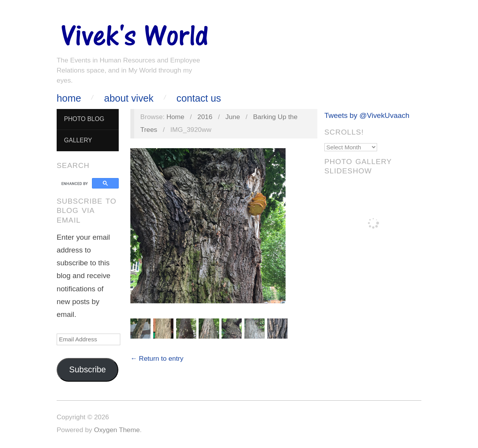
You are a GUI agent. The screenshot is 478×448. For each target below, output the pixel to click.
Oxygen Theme (117, 430)
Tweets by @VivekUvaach (367, 115)
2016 (205, 117)
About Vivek (129, 98)
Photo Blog (84, 119)
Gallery (78, 140)
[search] (75, 183)
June (233, 117)
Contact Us (199, 98)
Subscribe (87, 370)
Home (69, 98)
